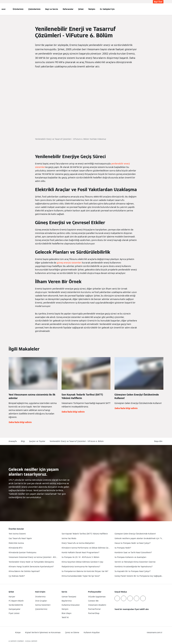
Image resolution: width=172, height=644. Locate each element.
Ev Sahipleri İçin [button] (107, 9)
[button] (159, 441)
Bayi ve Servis (52, 9)
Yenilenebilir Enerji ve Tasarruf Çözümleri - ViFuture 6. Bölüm (77, 441)
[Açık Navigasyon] (4, 9)
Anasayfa (13, 441)
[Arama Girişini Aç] (162, 9)
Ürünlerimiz (18, 9)
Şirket (81, 9)
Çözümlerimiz (34, 9)
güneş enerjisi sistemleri (69, 263)
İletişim (92, 9)
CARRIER (34, 641)
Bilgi (23, 441)
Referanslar (68, 9)
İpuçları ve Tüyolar (37, 441)
